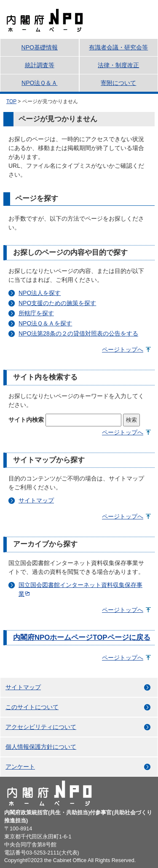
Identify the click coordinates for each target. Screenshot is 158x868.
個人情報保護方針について (41, 747)
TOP (11, 101)
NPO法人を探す (40, 293)
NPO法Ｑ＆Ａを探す (45, 323)
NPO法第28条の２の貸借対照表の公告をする (78, 333)
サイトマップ (36, 500)
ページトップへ (123, 349)
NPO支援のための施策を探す (57, 303)
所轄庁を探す (36, 313)
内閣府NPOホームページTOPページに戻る (82, 637)
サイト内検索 (26, 420)
